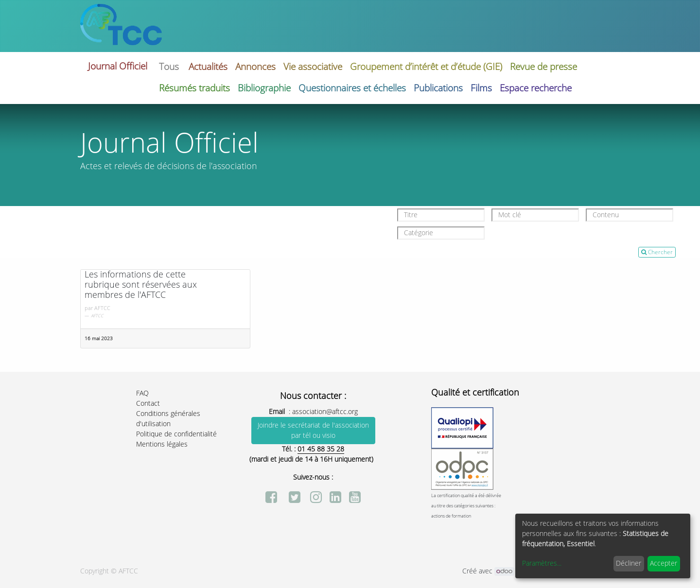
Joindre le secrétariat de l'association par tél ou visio (313, 431)
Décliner (629, 563)
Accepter (664, 563)
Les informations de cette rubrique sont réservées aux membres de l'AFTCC (141, 285)
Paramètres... (542, 563)
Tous (169, 67)
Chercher (657, 252)
